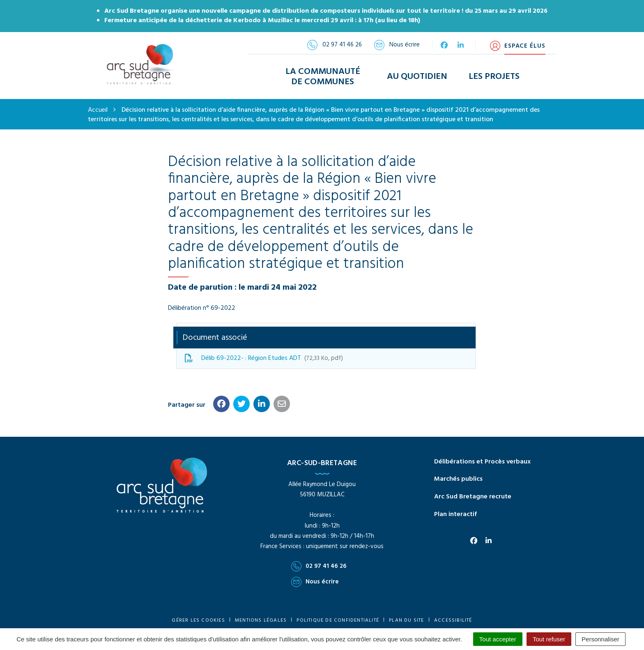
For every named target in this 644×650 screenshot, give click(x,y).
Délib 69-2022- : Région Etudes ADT (264, 354)
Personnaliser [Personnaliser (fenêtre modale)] (600, 639)
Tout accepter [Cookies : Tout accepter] (498, 639)
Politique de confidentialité (338, 616)
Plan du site (406, 616)
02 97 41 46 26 (319, 562)
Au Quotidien (417, 75)
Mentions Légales (261, 616)
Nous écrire (315, 578)
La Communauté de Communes (323, 74)
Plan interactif (455, 510)
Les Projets (494, 75)
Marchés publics (458, 475)
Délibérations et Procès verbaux (482, 457)
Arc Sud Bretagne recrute (473, 493)
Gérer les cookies (198, 616)
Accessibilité (453, 616)
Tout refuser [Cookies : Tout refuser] (549, 639)
